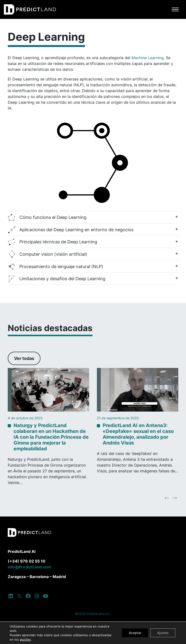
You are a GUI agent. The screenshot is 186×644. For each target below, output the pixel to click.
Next (175, 497)
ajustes (25, 639)
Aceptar (134, 633)
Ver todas (24, 358)
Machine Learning (148, 58)
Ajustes (162, 633)
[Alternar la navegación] (175, 9)
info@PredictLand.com (29, 567)
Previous (167, 497)
